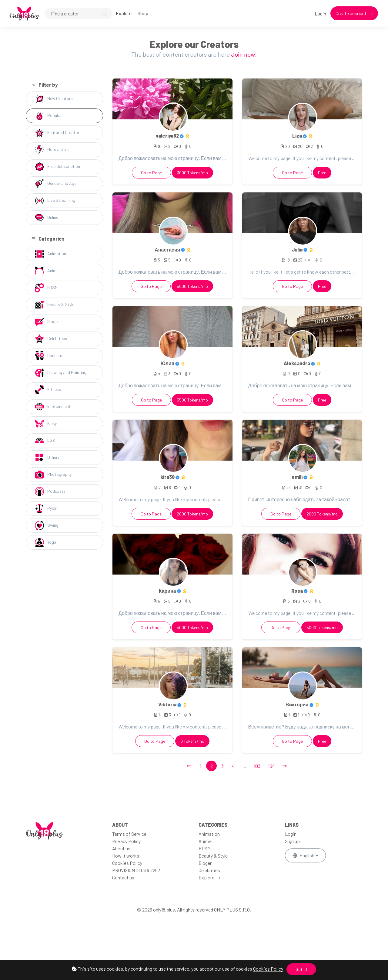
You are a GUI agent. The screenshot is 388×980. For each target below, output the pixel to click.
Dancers (48, 356)
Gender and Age (56, 184)
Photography (53, 475)
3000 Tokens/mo (192, 173)
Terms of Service (129, 834)
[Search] (79, 13)
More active (52, 150)
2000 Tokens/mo (192, 514)
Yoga (46, 542)
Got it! (301, 969)
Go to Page (151, 173)
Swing (47, 525)
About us (121, 848)
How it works (126, 856)
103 (257, 766)
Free (322, 173)
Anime (47, 271)
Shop (143, 13)
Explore (124, 13)
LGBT (46, 441)
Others (47, 458)
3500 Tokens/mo (192, 400)
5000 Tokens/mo (192, 286)
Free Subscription (57, 167)
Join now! (244, 54)
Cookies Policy (268, 969)
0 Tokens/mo (192, 741)
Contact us (123, 877)
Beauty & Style (55, 305)
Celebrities (51, 339)
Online (47, 218)
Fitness (48, 390)
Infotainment (53, 407)
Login (320, 13)
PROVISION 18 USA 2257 (136, 870)
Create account (351, 13)
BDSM (46, 288)
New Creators (54, 99)
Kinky (46, 424)
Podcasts (50, 492)
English (304, 855)
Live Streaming (55, 201)
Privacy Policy (126, 841)
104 (271, 766)
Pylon (46, 508)
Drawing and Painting (61, 373)
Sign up (292, 841)
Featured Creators (58, 133)
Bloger (47, 322)
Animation (50, 254)
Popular (48, 116)
